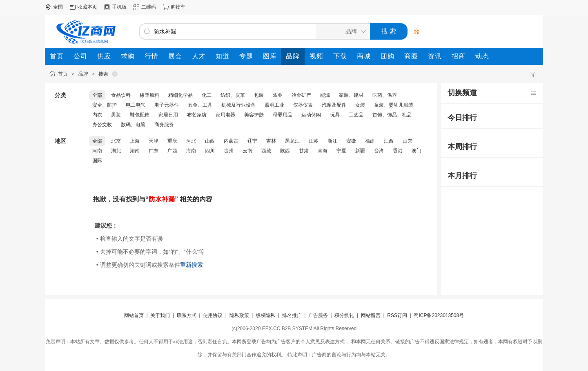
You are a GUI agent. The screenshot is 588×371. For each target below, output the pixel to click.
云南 (247, 151)
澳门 (416, 151)
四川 (210, 151)
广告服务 (318, 315)
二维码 (149, 7)
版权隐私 (265, 315)
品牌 (83, 74)
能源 (325, 95)
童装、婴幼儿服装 (394, 105)
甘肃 (304, 151)
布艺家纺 (197, 115)
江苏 (314, 141)
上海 (135, 141)
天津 (154, 141)
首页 (63, 74)
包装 (259, 95)
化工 (207, 95)
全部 (97, 95)
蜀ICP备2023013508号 (439, 315)
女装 (360, 105)
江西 (389, 141)
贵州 (229, 151)
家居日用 (168, 115)
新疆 (360, 151)
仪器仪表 (303, 105)
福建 (370, 141)
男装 (116, 115)
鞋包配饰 (140, 115)
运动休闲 (311, 115)
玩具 (335, 115)
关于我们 (160, 315)
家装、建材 (351, 95)
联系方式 (187, 315)
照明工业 (274, 105)
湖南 (135, 151)
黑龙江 (292, 141)
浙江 (332, 141)
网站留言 (371, 315)
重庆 (172, 141)
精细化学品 (180, 95)
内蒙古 (231, 141)
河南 (97, 151)
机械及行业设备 (238, 105)
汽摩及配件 (334, 105)
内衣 (97, 115)
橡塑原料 (149, 95)
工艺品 (356, 115)
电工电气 (136, 105)
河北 (191, 141)
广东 (154, 151)
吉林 (271, 141)
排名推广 (292, 315)
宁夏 (341, 151)
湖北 (116, 151)
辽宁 (252, 141)
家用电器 (225, 115)
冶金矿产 (301, 95)
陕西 (285, 151)
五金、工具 (200, 105)
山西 (210, 141)
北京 (116, 141)
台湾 (379, 151)
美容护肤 (254, 115)
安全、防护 (105, 105)
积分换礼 (344, 315)
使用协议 (213, 315)
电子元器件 (167, 105)
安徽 (351, 141)
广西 (172, 151)
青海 (323, 151)
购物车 (178, 7)
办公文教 (102, 125)
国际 (97, 161)
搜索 (103, 74)
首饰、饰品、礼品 (392, 115)
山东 (408, 141)
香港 (398, 151)
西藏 (266, 151)
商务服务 (164, 125)
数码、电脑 (133, 125)
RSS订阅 (397, 315)
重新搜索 (192, 265)
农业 (278, 95)
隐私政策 (239, 315)
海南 (191, 151)
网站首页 (134, 315)
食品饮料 (121, 95)
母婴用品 (283, 115)
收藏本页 (87, 7)
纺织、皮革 (233, 95)
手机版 (119, 7)
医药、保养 (385, 95)
